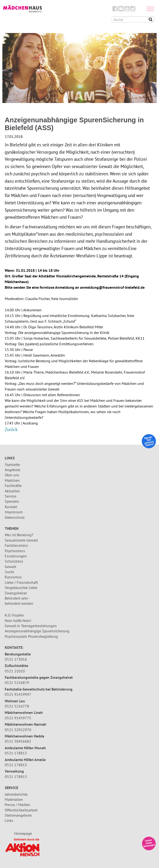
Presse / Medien (17, 805)
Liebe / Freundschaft (21, 582)
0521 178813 (16, 753)
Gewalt (10, 567)
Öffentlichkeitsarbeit (21, 810)
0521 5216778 (17, 706)
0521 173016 (16, 659)
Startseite (12, 465)
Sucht (9, 572)
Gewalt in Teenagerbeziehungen (31, 626)
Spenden (12, 501)
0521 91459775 (18, 718)
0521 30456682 (18, 741)
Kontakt (11, 507)
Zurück (11, 429)
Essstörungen (16, 556)
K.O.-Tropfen (14, 615)
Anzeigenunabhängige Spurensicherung (37, 631)
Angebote (13, 470)
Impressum (14, 512)
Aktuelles (12, 491)
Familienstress (16, 545)
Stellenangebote (18, 815)
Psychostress (15, 551)
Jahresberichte (16, 794)
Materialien (14, 799)
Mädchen (12, 480)
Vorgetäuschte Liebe (21, 588)
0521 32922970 (18, 730)
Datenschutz (15, 517)
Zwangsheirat (16, 593)
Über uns (12, 475)
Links (9, 820)
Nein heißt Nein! (18, 621)
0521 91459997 (18, 694)
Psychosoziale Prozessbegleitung (31, 636)
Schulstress (14, 561)
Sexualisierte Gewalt (21, 540)
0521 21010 (15, 671)
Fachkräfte (13, 485)
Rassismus (13, 577)
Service (11, 496)
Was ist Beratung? (19, 535)
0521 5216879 (17, 683)
